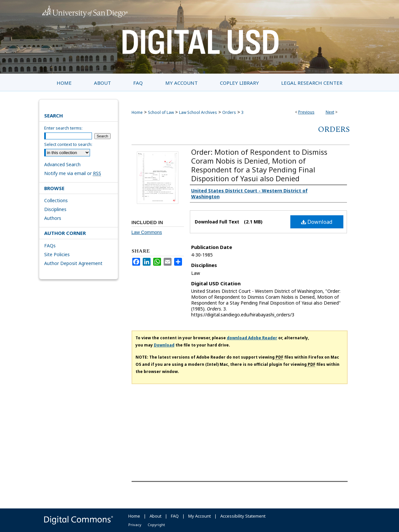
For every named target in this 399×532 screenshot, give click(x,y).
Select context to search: (68, 144)
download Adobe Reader (252, 338)
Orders (229, 112)
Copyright (156, 525)
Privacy (135, 525)
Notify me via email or (73, 173)
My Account (199, 516)
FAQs (50, 246)
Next (330, 112)
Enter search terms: (63, 128)
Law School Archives (198, 112)
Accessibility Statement (243, 516)
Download (317, 222)
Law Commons (147, 232)
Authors (53, 218)
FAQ (175, 516)
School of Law (161, 112)
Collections (56, 200)
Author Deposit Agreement (73, 263)
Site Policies (57, 254)
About (155, 516)
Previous (306, 112)
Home (137, 112)
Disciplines (55, 209)
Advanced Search (62, 164)
